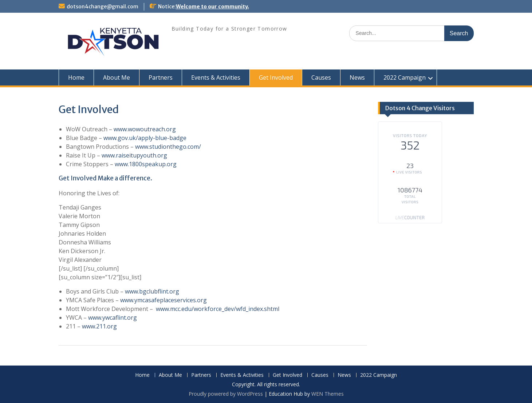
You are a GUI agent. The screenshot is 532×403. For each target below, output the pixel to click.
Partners (161, 77)
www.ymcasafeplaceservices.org (163, 300)
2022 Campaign (405, 77)
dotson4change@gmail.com (103, 7)
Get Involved (276, 77)
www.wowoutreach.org (145, 129)
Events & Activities (216, 77)
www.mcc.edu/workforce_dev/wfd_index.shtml (218, 309)
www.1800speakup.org (146, 164)
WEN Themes (328, 394)
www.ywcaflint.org (113, 318)
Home (76, 77)
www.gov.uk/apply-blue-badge (145, 138)
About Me (117, 77)
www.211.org (99, 326)
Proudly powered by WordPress (226, 394)
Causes (321, 77)
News (357, 77)
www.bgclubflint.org (152, 291)
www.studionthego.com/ (168, 147)
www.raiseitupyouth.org (134, 155)
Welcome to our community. (212, 7)
